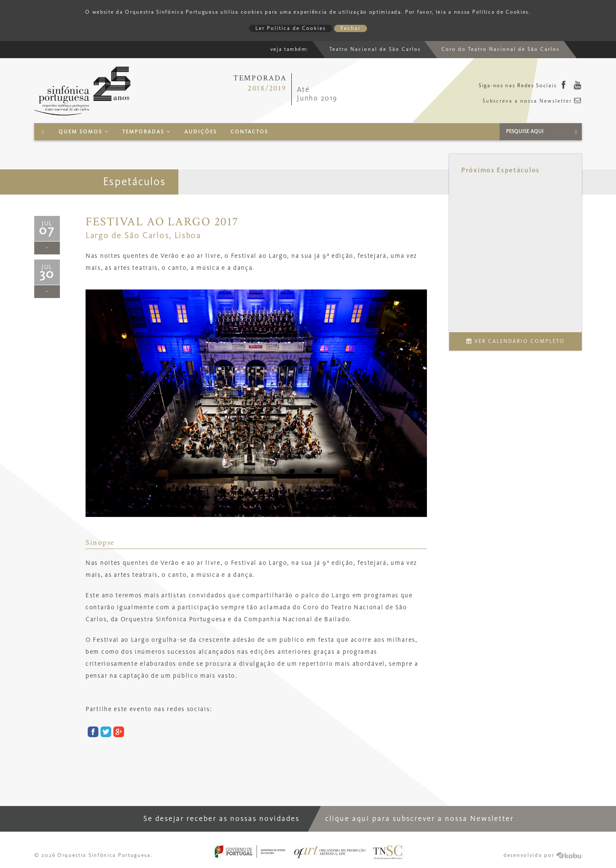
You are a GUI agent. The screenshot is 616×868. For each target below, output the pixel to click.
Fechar (351, 28)
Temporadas (147, 132)
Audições (201, 132)
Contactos (249, 132)
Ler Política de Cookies (291, 28)
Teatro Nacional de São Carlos (375, 49)
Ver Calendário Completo (515, 341)
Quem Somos (84, 132)
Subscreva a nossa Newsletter (532, 101)
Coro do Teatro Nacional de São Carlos (500, 49)
